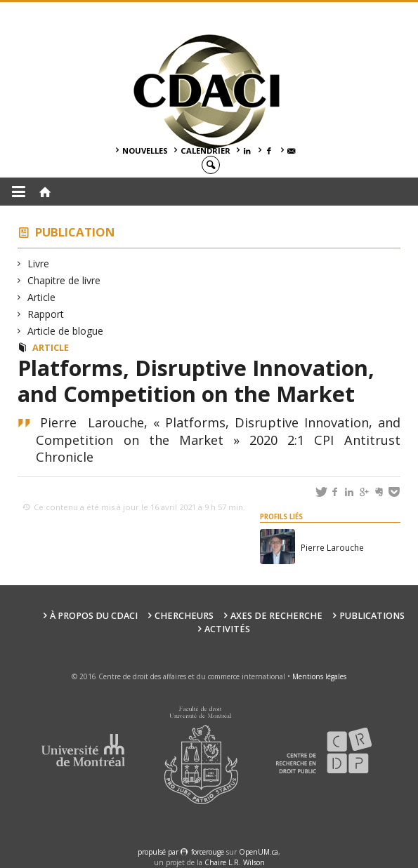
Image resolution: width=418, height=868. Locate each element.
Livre (39, 263)
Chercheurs (184, 616)
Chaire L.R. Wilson (235, 862)
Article (42, 297)
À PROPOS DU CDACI (94, 616)
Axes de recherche (276, 616)
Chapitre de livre (64, 280)
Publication (75, 232)
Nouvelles (145, 151)
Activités (227, 629)
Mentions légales (319, 676)
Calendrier (205, 151)
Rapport (46, 314)
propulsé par (159, 852)
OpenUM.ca (259, 852)
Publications (372, 616)
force (208, 852)
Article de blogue (66, 331)
